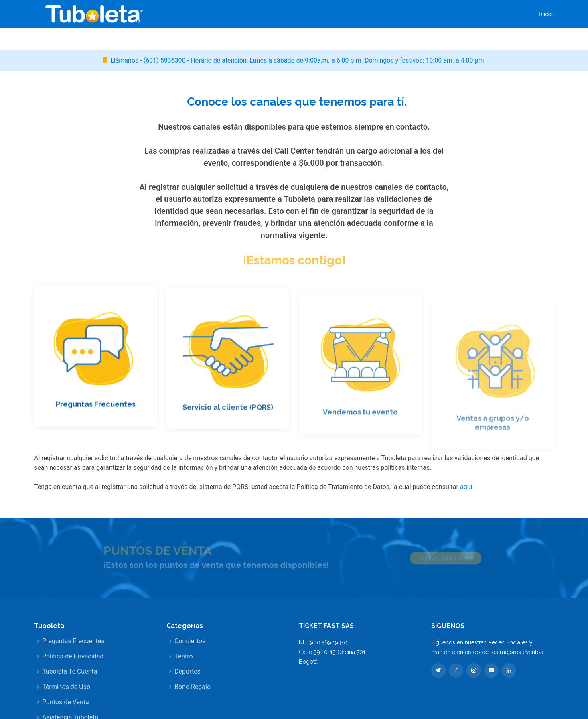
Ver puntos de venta (428, 558)
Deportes (188, 672)
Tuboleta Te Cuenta (70, 672)
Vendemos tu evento (360, 426)
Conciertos (190, 641)
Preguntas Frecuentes (96, 413)
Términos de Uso (66, 687)
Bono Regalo (193, 687)
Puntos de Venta (66, 702)
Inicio (546, 14)
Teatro (184, 656)
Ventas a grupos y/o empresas (493, 437)
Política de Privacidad (73, 656)
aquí (466, 487)
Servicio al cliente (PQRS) (228, 419)
